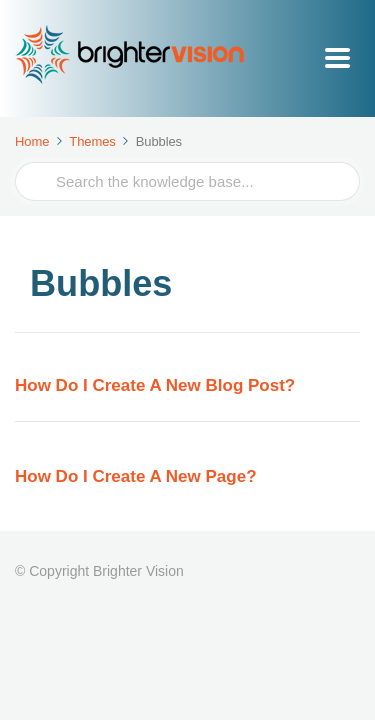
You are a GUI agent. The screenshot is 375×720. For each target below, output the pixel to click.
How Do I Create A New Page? (136, 476)
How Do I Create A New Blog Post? (155, 385)
